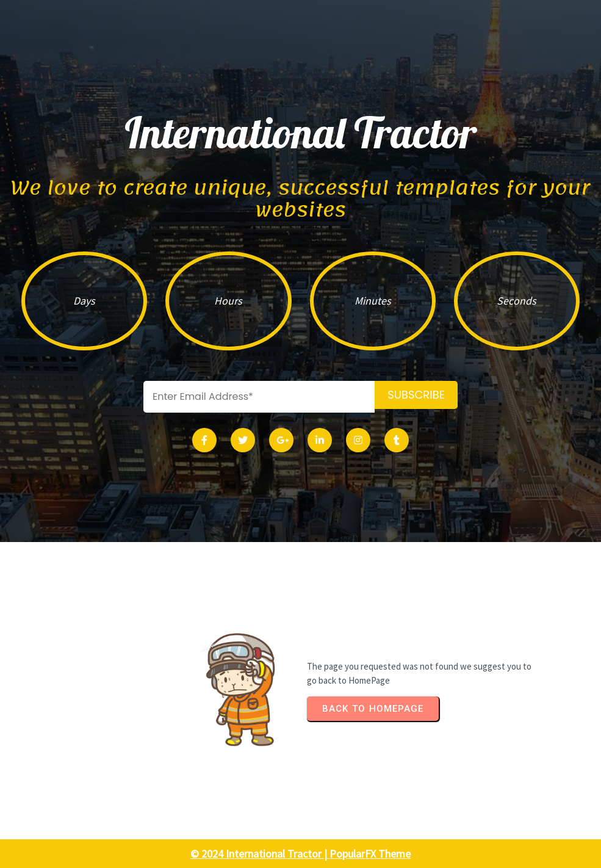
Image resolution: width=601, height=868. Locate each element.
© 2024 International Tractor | (260, 854)
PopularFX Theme (370, 854)
